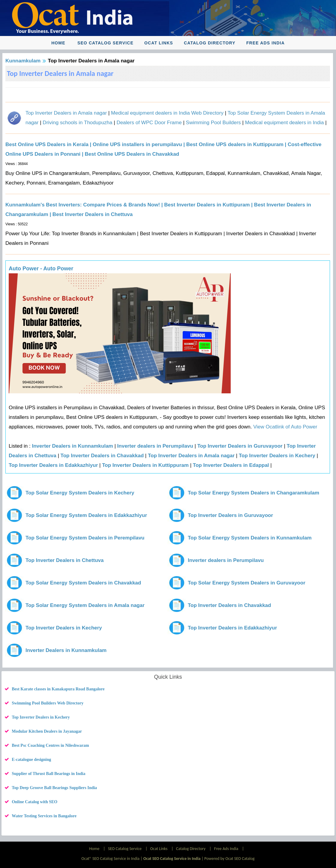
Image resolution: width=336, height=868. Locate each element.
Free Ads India (265, 43)
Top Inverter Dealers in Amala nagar (66, 113)
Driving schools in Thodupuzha (77, 123)
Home (58, 43)
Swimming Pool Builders (213, 123)
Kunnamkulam (23, 61)
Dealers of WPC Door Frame (149, 123)
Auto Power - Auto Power (41, 269)
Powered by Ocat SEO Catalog (229, 859)
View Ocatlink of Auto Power (285, 427)
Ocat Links (159, 43)
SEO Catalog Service (105, 43)
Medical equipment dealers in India (285, 123)
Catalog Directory (210, 43)
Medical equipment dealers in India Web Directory (167, 113)
